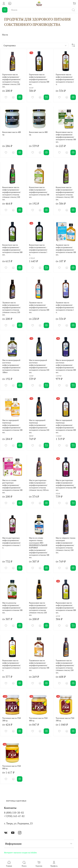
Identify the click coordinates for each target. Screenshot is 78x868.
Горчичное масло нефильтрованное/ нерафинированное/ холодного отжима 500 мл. (39, 79)
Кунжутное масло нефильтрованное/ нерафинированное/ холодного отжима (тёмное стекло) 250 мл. (65, 193)
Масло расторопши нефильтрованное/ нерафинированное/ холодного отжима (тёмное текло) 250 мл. (39, 485)
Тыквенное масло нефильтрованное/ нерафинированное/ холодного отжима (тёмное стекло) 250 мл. (65, 667)
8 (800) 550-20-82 (14, 813)
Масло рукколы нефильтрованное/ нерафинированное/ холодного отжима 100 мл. (12, 608)
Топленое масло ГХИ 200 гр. (12, 719)
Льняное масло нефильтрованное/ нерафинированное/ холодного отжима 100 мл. (66, 250)
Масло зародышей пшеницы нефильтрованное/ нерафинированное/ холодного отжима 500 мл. (66, 426)
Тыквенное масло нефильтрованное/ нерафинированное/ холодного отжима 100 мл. (39, 665)
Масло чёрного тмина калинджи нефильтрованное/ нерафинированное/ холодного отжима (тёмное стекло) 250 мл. (66, 545)
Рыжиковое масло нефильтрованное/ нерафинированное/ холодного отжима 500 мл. (66, 608)
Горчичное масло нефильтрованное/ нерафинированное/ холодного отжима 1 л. (65, 79)
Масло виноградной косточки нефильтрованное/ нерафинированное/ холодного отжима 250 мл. (39, 366)
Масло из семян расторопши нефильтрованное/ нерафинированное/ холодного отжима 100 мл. (12, 486)
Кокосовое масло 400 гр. (12, 133)
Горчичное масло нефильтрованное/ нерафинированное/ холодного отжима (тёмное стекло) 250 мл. (12, 81)
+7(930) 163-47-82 (14, 816)
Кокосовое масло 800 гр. (38, 133)
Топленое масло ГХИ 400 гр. (38, 719)
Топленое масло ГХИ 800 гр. (12, 767)
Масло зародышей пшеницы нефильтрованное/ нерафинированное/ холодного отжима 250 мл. (39, 426)
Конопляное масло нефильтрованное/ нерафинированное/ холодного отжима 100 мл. (66, 137)
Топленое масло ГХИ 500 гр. (65, 719)
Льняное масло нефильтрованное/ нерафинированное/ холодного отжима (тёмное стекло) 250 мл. (12, 309)
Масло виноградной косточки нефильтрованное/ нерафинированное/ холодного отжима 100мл (12, 366)
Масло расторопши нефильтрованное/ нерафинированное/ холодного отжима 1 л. (12, 543)
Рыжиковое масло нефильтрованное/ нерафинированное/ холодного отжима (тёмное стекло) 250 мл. (38, 609)
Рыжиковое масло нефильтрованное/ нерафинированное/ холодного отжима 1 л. (12, 665)
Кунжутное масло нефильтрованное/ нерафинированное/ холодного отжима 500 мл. (12, 250)
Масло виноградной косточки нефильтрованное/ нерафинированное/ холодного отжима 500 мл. (66, 366)
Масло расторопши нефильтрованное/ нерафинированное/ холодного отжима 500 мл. (66, 485)
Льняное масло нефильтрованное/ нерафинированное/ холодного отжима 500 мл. (39, 307)
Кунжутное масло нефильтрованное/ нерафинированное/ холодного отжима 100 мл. (39, 192)
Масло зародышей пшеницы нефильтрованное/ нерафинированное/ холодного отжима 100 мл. (12, 426)
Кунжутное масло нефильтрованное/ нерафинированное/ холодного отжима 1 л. (38, 250)
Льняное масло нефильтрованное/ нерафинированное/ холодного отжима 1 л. (65, 307)
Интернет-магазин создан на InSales (20, 853)
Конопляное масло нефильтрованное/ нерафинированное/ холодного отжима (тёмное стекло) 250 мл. (12, 193)
